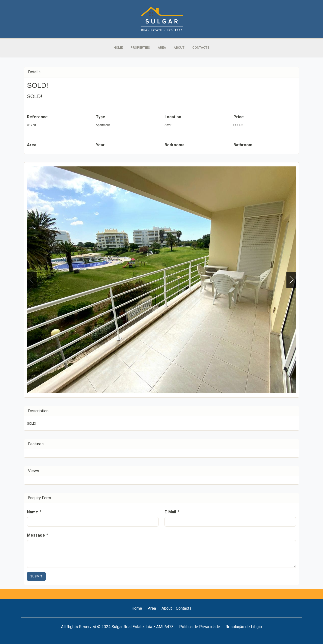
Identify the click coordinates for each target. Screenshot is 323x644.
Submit (36, 576)
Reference (37, 117)
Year (100, 145)
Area (32, 145)
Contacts (184, 608)
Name (34, 512)
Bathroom (243, 145)
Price (239, 117)
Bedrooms (174, 145)
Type (101, 117)
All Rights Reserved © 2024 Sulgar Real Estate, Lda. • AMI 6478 (117, 627)
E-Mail (172, 512)
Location (173, 117)
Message (38, 535)
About (167, 608)
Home (137, 608)
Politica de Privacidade (200, 627)
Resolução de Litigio (244, 627)
